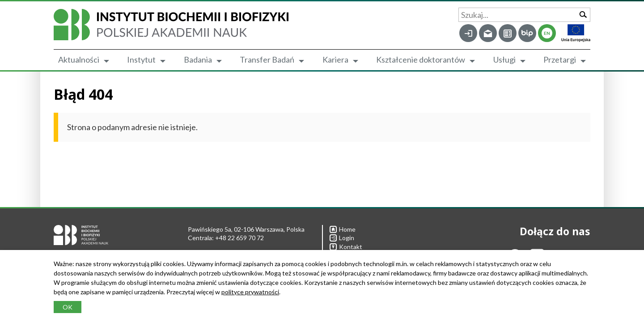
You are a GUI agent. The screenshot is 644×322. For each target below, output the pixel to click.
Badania (198, 59)
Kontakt (346, 247)
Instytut (141, 59)
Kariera (335, 59)
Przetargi (560, 59)
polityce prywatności (250, 292)
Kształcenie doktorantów (421, 59)
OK (68, 307)
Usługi (504, 59)
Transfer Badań (267, 59)
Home (343, 229)
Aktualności (79, 59)
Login (342, 238)
